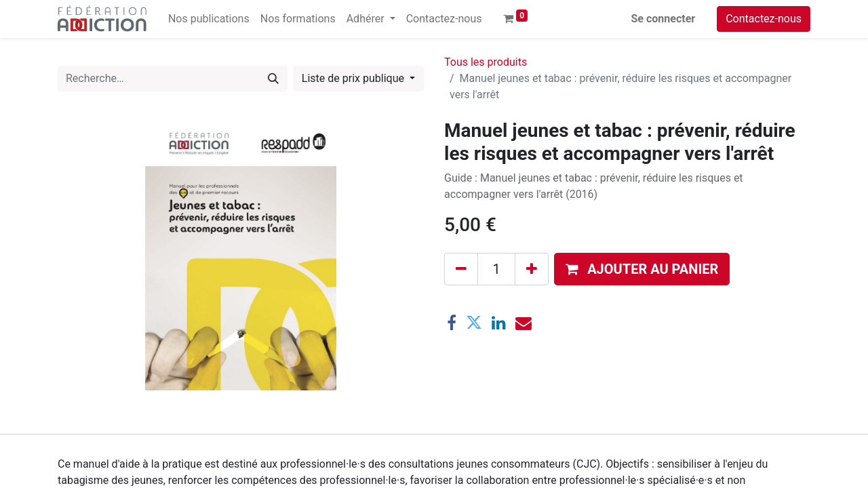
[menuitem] (209, 19)
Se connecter (664, 19)
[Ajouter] (532, 269)
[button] (642, 269)
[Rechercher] (273, 79)
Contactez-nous (764, 19)
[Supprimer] (461, 269)
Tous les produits (486, 62)
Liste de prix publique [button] (354, 78)
